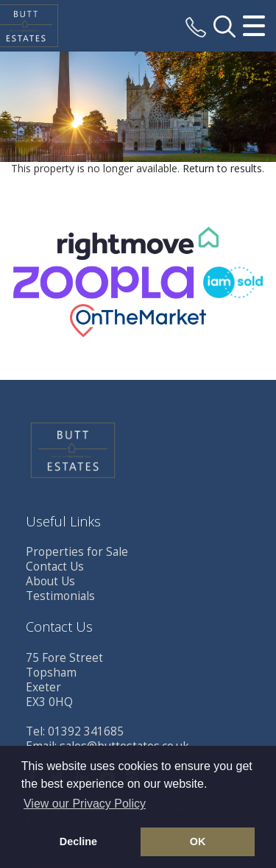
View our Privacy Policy (85, 804)
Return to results (222, 168)
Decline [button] (78, 841)
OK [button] (198, 841)
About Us (50, 581)
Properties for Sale (77, 552)
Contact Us (55, 567)
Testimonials (60, 596)
